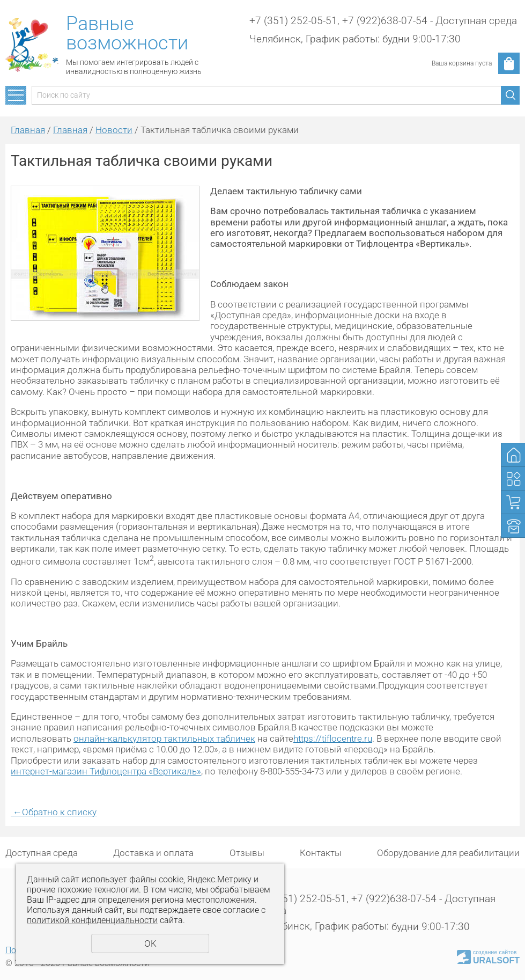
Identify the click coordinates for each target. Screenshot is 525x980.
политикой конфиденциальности (92, 920)
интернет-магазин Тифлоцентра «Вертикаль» (106, 771)
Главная (28, 130)
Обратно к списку (54, 812)
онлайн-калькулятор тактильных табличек (164, 738)
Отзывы (247, 853)
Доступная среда (42, 853)
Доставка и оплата (153, 853)
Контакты (321, 853)
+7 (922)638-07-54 (385, 21)
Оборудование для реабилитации (448, 853)
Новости (114, 130)
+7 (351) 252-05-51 (293, 21)
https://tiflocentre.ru (333, 738)
